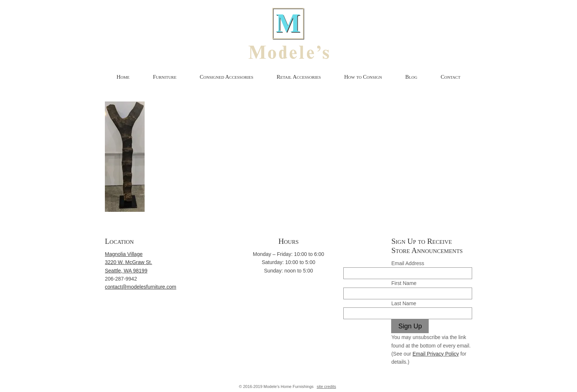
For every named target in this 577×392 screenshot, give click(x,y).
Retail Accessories (299, 77)
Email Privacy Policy (436, 354)
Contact (450, 77)
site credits (327, 386)
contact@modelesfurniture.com (141, 287)
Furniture (164, 77)
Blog (411, 77)
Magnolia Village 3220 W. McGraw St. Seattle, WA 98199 (128, 262)
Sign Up (410, 326)
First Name (404, 283)
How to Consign (363, 77)
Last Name (404, 303)
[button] (125, 157)
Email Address (408, 263)
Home (123, 77)
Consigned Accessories (226, 77)
